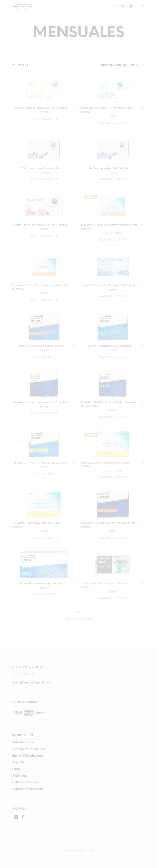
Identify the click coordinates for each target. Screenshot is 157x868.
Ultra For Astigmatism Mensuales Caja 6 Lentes (109, 285)
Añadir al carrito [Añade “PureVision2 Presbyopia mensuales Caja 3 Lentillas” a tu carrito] (44, 538)
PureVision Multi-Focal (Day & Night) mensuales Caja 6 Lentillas (109, 404)
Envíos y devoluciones (28, 755)
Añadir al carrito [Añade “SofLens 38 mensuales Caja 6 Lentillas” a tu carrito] (113, 357)
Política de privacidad (28, 789)
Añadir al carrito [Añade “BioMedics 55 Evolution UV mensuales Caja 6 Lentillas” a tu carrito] (113, 123)
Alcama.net (69, 850)
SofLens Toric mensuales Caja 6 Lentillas (41, 346)
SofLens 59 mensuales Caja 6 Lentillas (41, 583)
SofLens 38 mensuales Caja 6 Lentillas (109, 346)
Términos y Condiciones (29, 749)
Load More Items (78, 619)
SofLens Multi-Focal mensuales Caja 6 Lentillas (40, 463)
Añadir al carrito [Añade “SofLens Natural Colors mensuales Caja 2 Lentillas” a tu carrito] (113, 598)
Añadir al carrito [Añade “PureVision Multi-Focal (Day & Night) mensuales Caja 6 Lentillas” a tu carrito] (113, 417)
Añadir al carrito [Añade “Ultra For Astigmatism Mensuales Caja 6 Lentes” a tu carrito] (113, 296)
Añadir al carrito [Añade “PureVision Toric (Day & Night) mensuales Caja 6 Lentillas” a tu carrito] (113, 538)
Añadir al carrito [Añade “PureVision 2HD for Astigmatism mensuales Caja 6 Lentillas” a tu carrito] (113, 240)
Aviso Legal (20, 775)
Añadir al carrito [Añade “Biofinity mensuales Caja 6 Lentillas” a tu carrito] (44, 180)
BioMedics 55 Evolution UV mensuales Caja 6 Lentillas (107, 110)
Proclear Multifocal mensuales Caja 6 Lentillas (40, 108)
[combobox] (117, 65)
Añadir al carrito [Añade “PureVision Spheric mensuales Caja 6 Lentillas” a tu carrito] (44, 414)
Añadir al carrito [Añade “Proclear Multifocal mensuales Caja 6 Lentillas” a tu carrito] (44, 119)
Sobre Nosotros (23, 742)
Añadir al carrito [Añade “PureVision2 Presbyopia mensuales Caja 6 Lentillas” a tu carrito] (113, 478)
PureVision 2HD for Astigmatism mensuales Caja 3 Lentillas (40, 287)
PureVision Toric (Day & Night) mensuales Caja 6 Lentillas (109, 525)
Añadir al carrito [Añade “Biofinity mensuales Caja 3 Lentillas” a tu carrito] (113, 180)
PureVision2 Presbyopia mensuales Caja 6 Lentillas (105, 464)
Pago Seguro (21, 762)
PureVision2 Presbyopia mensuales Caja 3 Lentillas (37, 525)
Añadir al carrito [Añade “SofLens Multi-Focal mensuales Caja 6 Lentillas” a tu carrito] (44, 474)
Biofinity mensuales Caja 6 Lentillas (41, 168)
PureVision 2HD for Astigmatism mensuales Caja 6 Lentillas (109, 227)
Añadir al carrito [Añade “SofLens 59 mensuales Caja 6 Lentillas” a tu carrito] (44, 595)
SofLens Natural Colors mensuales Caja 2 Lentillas (105, 585)
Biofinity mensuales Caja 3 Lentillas (109, 168)
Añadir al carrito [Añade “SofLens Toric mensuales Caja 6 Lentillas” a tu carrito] (44, 357)
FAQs (16, 769)
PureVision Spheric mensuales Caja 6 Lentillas (41, 402)
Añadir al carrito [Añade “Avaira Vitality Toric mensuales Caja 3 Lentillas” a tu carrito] (44, 236)
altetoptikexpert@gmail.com (32, 682)
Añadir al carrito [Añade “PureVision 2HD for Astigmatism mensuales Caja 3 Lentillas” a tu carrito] (44, 300)
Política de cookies (26, 782)
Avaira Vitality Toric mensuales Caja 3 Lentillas (40, 225)
